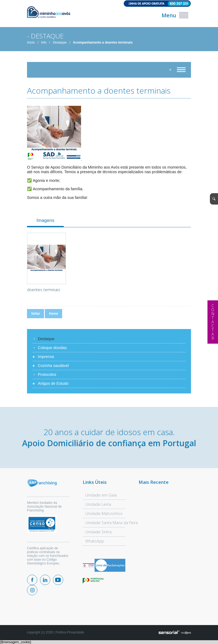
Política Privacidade (70, 632)
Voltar (36, 314)
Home (53, 314)
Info (44, 42)
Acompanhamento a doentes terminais (103, 42)
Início (31, 42)
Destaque (60, 42)
